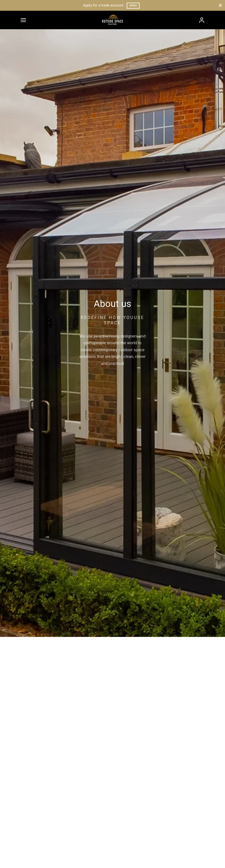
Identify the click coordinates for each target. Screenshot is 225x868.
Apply (133, 5)
